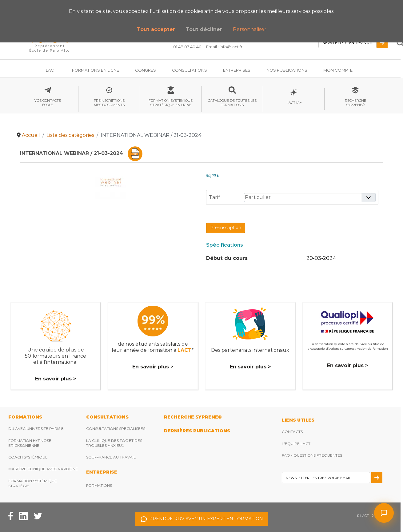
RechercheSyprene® (355, 103)
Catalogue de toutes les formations (232, 103)
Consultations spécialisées (116, 429)
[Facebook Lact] (11, 516)
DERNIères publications (197, 431)
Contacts (292, 432)
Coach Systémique (28, 457)
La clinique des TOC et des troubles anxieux (114, 443)
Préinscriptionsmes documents (109, 103)
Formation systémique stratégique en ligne (171, 103)
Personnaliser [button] (250, 29)
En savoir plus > (56, 379)
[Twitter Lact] (38, 516)
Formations (99, 485)
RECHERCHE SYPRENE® (193, 417)
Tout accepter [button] (156, 29)
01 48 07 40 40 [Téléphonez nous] (187, 47)
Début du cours (227, 258)
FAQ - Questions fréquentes (312, 455)
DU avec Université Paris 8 (36, 429)
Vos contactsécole (48, 103)
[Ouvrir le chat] (384, 513)
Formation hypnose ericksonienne (30, 443)
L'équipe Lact (296, 444)
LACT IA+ (294, 103)
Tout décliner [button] (204, 29)
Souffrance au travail (111, 457)
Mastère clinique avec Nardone (43, 469)
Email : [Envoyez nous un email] (224, 47)
